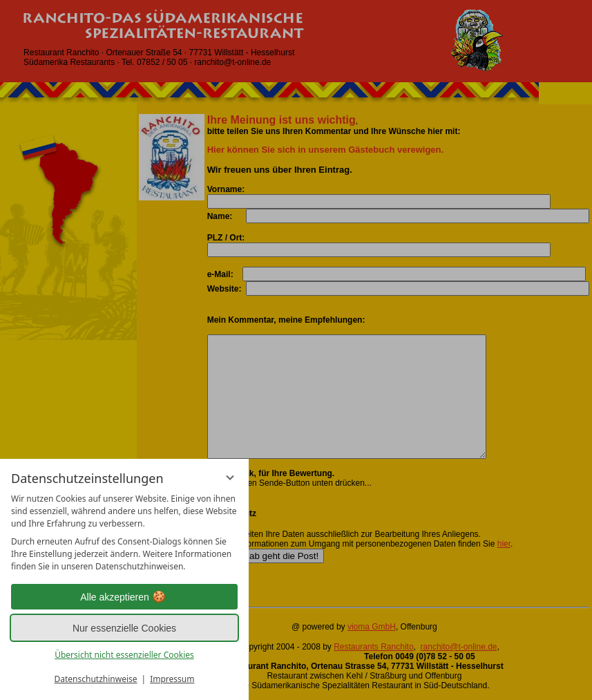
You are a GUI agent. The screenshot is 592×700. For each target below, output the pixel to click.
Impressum (172, 679)
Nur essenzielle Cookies (124, 628)
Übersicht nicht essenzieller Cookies (124, 655)
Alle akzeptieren (124, 597)
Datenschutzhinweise (96, 679)
